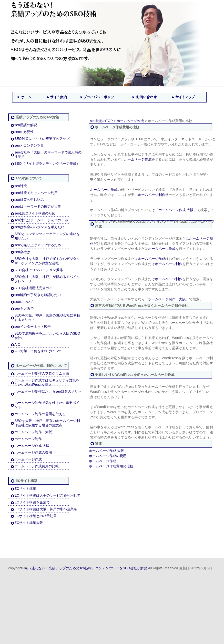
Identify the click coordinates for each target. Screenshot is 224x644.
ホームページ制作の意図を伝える (40, 414)
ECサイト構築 (25, 489)
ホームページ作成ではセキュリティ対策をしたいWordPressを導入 (47, 382)
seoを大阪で (24, 308)
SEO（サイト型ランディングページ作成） (47, 164)
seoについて (24, 302)
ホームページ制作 (28, 439)
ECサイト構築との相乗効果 (36, 516)
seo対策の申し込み (29, 200)
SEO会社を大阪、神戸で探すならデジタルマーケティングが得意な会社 (47, 261)
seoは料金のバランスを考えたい (39, 227)
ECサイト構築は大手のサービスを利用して (47, 495)
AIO (17, 345)
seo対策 (21, 186)
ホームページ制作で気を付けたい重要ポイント (47, 405)
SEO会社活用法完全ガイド (35, 288)
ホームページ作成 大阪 (32, 446)
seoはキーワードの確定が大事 (38, 206)
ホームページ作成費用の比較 (37, 466)
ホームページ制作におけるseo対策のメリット (48, 394)
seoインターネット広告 (33, 327)
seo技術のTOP (101, 121)
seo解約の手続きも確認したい (38, 295)
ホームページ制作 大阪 (33, 432)
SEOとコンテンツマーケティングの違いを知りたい (47, 236)
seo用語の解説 (26, 125)
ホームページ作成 (28, 459)
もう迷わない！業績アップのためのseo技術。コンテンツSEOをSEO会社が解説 (86, 568)
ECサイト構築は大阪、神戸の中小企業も (46, 509)
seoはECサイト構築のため (35, 213)
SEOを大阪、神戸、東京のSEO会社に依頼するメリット (47, 317)
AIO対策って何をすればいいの (38, 351)
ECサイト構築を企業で (32, 502)
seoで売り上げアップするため (38, 245)
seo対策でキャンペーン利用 (36, 193)
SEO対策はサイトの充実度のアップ (42, 139)
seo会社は (22, 252)
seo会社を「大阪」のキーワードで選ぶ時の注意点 (48, 154)
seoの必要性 (24, 132)
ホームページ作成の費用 (33, 452)
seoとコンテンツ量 (29, 145)
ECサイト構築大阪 (29, 523)
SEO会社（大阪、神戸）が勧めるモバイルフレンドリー (47, 279)
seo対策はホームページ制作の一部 (41, 220)
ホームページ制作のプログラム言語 (42, 373)
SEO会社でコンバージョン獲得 (39, 270)
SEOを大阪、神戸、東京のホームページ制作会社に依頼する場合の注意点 (47, 423)
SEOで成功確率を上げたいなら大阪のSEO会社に (47, 336)
